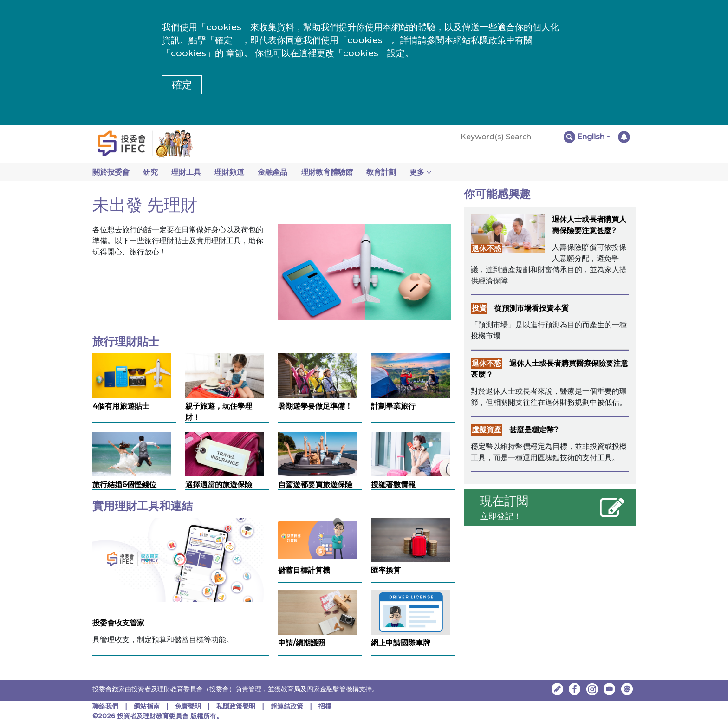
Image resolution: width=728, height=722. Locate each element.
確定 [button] (182, 85)
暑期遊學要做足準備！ (315, 406)
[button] (594, 137)
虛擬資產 (487, 430)
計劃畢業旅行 (393, 406)
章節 (235, 53)
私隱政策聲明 (237, 706)
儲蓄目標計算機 (304, 570)
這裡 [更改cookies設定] (308, 53)
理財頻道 (229, 172)
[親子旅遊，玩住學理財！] (225, 375)
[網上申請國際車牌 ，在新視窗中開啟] (410, 612)
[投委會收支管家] (178, 559)
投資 (479, 308)
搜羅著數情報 (393, 485)
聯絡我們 (105, 706)
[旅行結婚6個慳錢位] (132, 454)
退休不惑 (487, 249)
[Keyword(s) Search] (512, 137)
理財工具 (186, 172)
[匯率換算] (410, 539)
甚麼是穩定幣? (534, 430)
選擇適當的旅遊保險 (219, 485)
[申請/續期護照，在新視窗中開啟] (318, 612)
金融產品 (273, 172)
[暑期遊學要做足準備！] (318, 375)
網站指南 (147, 706)
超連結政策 (287, 706)
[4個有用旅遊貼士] (132, 375)
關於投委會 (111, 172)
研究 (150, 172)
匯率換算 (386, 570)
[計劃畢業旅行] (410, 375)
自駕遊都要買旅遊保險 (315, 485)
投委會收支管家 (118, 623)
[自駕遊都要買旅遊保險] (318, 454)
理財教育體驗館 (327, 172)
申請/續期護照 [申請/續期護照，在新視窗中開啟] (302, 643)
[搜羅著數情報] (410, 454)
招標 (325, 706)
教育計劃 (381, 172)
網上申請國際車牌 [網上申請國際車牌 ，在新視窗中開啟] (401, 643)
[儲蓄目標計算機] (318, 538)
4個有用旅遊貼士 (121, 406)
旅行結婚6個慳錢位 (124, 485)
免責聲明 (189, 706)
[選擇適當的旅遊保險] (225, 458)
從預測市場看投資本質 (532, 308)
